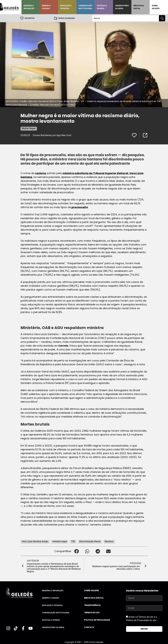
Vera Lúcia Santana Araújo (35, 541)
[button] (77, 551)
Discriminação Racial (90, 541)
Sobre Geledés (156, 7)
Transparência (92, 605)
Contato (89, 627)
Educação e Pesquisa (66, 7)
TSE (73, 541)
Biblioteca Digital (139, 7)
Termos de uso (92, 613)
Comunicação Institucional (85, 7)
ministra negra (60, 541)
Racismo (109, 541)
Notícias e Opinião (102, 7)
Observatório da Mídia (122, 7)
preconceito (79, 207)
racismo (41, 173)
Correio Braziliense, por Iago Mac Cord (52, 135)
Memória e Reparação (29, 7)
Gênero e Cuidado (46, 7)
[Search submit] (162, 18)
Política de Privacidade (97, 620)
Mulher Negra (29, 128)
